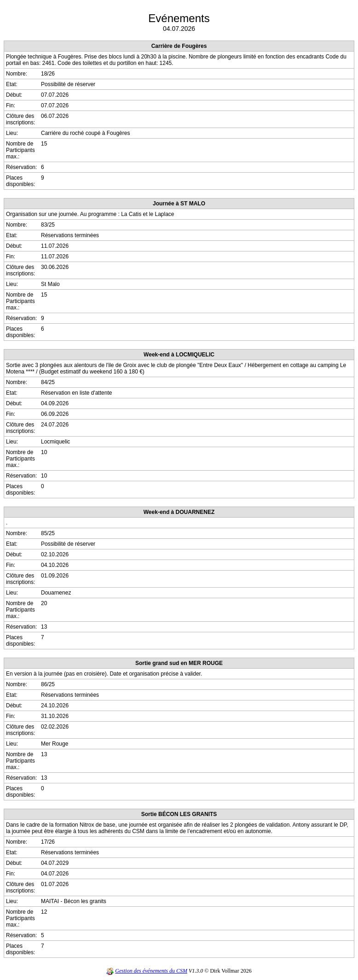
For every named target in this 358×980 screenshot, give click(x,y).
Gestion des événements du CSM (151, 971)
